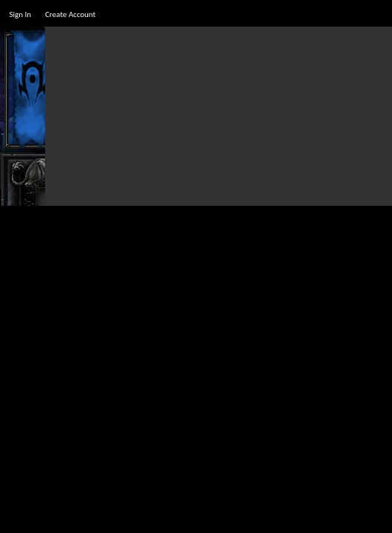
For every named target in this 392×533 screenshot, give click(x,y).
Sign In (20, 14)
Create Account (70, 14)
